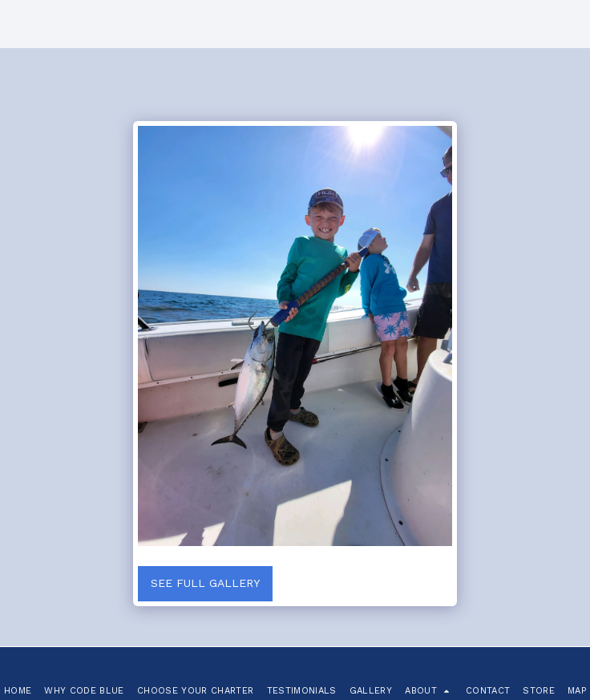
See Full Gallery (205, 583)
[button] (429, 691)
